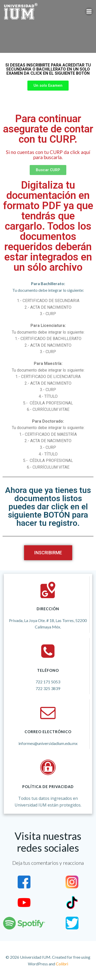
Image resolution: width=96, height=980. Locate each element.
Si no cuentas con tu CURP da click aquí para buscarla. (48, 155)
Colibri (62, 964)
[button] (48, 86)
